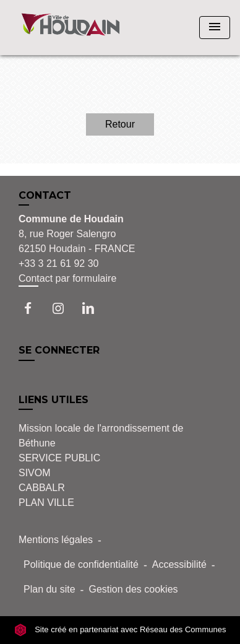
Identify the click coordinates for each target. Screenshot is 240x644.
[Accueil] (71, 28)
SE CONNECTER (59, 350)
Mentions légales (56, 540)
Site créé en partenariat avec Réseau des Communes (120, 629)
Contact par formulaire (67, 278)
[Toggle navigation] (215, 28)
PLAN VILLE (46, 503)
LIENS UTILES (54, 400)
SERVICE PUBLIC (59, 458)
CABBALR (42, 488)
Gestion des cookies (133, 589)
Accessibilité (179, 564)
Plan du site (49, 589)
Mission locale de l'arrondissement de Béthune (101, 436)
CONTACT (45, 195)
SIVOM (35, 473)
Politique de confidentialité (81, 564)
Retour (120, 124)
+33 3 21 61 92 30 (58, 263)
